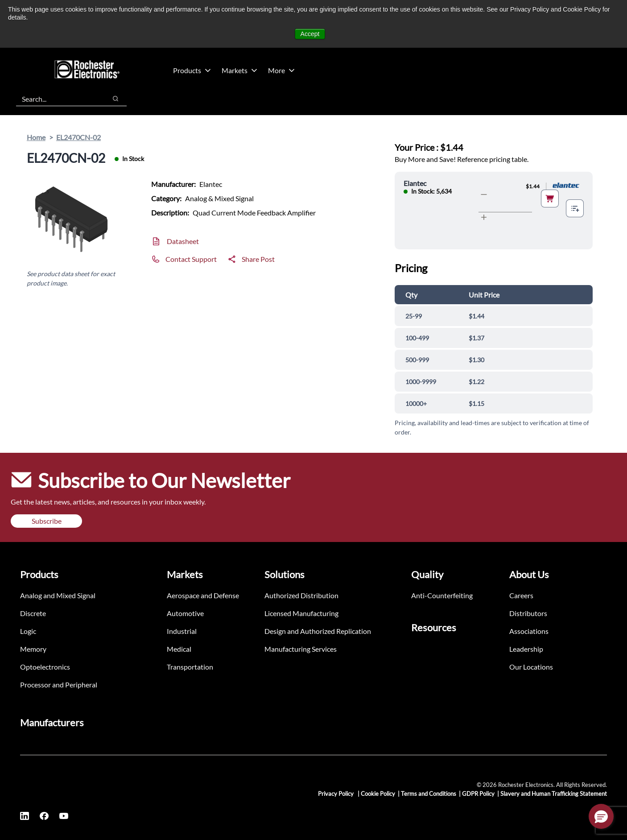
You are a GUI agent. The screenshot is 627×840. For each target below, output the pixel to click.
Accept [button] (310, 34)
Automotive (185, 613)
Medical (179, 649)
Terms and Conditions (429, 794)
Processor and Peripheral (59, 685)
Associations (529, 631)
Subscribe (47, 521)
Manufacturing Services (301, 649)
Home (36, 137)
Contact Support (191, 259)
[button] (601, 816)
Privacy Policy (336, 794)
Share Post (258, 259)
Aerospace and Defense (203, 595)
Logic (28, 631)
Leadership (526, 649)
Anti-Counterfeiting (442, 595)
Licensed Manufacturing (301, 613)
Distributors (528, 613)
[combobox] (57, 99)
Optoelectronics (45, 667)
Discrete (33, 613)
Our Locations (531, 667)
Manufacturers (52, 722)
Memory (33, 649)
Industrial (182, 631)
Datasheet (183, 241)
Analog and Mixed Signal (58, 595)
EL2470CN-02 (78, 137)
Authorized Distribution (301, 595)
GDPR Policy (478, 794)
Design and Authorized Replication (318, 631)
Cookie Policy (378, 794)
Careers (521, 595)
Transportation (190, 667)
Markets (239, 70)
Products (192, 70)
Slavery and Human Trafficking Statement (554, 794)
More (281, 70)
